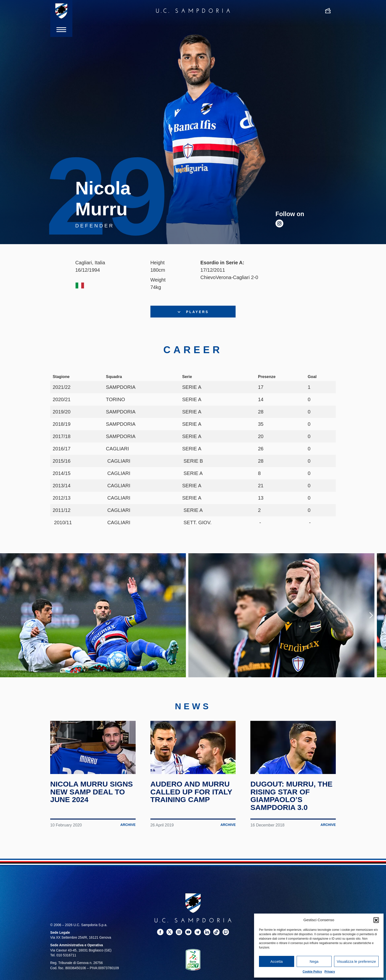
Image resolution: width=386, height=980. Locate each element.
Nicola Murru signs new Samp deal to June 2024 (92, 792)
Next (371, 615)
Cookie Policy (312, 972)
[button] (376, 920)
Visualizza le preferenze (356, 961)
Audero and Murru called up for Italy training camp (191, 792)
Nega (314, 961)
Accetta (276, 961)
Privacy (330, 972)
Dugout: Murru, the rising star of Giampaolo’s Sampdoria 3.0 (291, 796)
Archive (128, 825)
